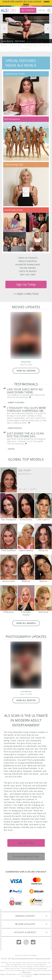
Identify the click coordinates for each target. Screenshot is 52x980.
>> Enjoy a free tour (26, 294)
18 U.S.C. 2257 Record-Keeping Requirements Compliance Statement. (26, 959)
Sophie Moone (26, 536)
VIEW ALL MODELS (26, 623)
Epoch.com (27, 972)
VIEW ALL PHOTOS (26, 700)
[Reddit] (33, 942)
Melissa (43, 567)
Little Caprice (43, 506)
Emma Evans (26, 506)
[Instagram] (26, 942)
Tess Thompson (9, 506)
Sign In (42, 10)
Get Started (28, 10)
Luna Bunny (26, 691)
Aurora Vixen (9, 567)
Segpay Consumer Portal (43, 974)
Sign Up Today (26, 284)
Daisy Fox (43, 536)
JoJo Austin (25, 470)
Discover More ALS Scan (26, 856)
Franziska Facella (26, 598)
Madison (26, 567)
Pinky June (9, 598)
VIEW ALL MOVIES (26, 371)
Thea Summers (9, 536)
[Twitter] (19, 942)
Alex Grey (43, 598)
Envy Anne (26, 362)
